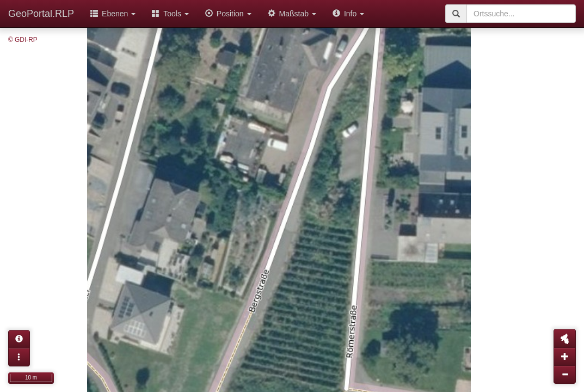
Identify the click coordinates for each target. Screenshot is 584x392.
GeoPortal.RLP (41, 14)
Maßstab (292, 14)
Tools (170, 14)
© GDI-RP (23, 40)
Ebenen (113, 14)
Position (228, 14)
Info (348, 14)
